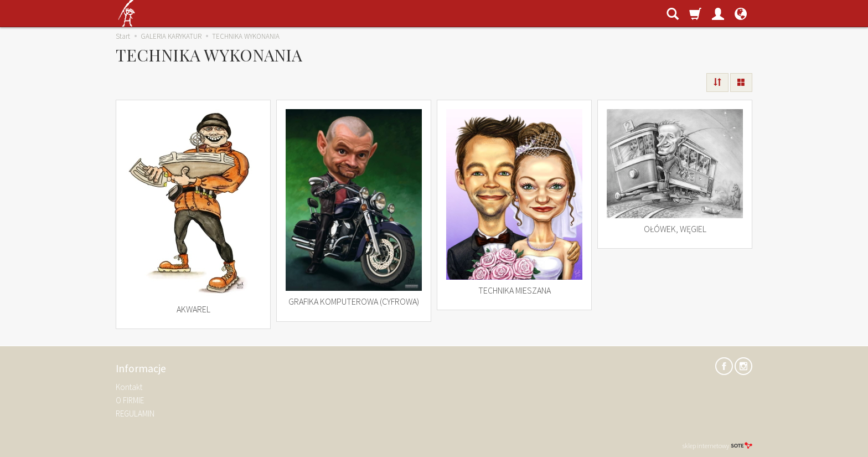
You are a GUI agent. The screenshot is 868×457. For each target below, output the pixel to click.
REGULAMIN (135, 414)
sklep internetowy (717, 446)
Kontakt (129, 387)
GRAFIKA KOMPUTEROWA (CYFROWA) (354, 301)
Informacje (141, 369)
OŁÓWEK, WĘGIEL (675, 229)
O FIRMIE (130, 400)
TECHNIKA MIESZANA (515, 290)
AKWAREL (193, 309)
